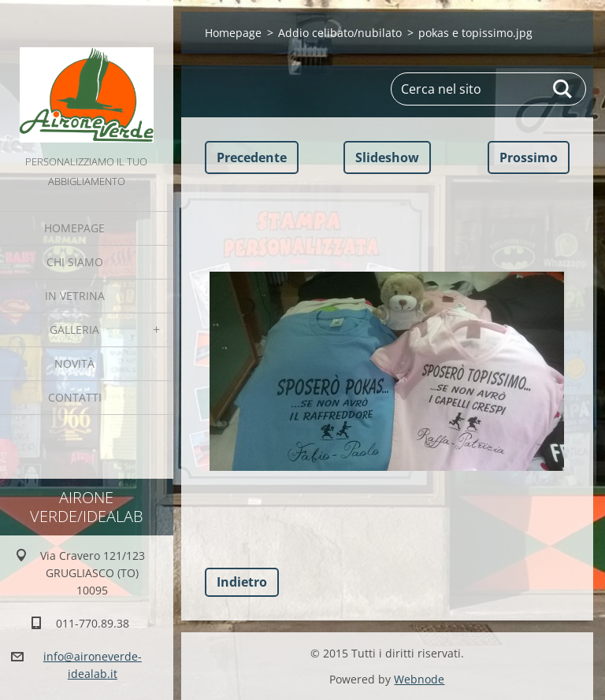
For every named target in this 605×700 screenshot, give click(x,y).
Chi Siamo (75, 262)
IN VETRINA (75, 296)
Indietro (242, 582)
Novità (74, 363)
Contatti (75, 397)
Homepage (74, 228)
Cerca (563, 89)
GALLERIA (74, 330)
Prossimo (529, 157)
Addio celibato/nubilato (340, 33)
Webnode (419, 679)
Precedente (252, 157)
